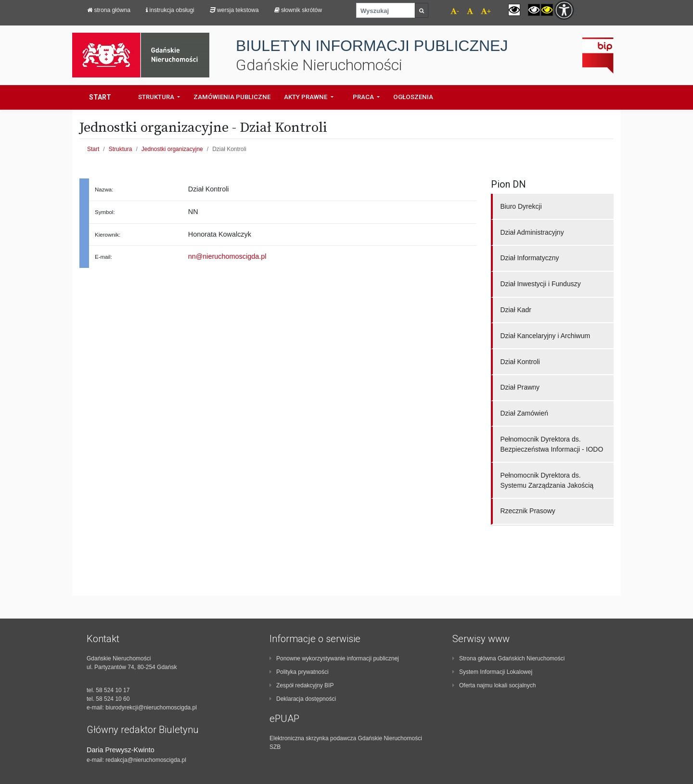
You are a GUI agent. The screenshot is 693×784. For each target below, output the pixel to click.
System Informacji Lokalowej (492, 672)
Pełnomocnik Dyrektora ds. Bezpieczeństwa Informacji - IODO (552, 444)
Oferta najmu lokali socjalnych (494, 685)
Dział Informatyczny (529, 258)
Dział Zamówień (524, 413)
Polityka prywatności (299, 672)
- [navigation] (455, 11)
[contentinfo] (164, 699)
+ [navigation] (486, 11)
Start (100, 97)
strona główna (109, 10)
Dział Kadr (516, 310)
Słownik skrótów (298, 10)
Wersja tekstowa (234, 10)
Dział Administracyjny (532, 232)
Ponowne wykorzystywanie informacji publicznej (334, 658)
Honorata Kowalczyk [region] (220, 234)
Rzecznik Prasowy (527, 511)
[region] (133, 234)
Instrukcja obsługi (170, 10)
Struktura (121, 149)
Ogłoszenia (413, 97)
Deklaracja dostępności (303, 699)
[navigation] (466, 12)
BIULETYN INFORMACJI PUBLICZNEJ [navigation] (372, 46)
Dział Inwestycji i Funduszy (540, 284)
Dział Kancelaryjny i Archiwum (545, 336)
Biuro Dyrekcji (521, 206)
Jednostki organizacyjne (172, 149)
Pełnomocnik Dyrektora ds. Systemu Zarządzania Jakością (547, 480)
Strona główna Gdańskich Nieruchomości (508, 658)
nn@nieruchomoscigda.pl (227, 256)
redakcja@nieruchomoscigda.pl (146, 760)
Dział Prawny (520, 387)
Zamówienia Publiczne (232, 97)
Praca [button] (364, 97)
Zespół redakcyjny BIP (302, 685)
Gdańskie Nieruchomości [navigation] (319, 65)
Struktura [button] (157, 97)
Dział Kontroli (520, 362)
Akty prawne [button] (306, 97)
